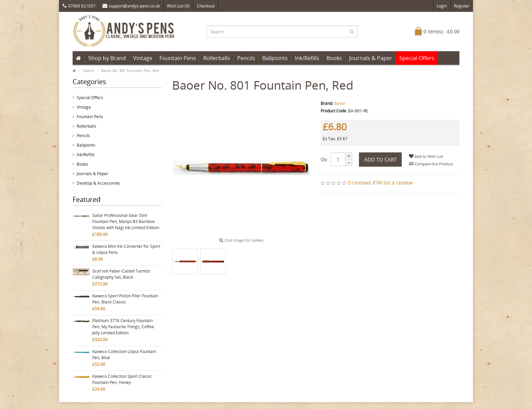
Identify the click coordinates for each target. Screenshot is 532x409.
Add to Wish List (426, 156)
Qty (324, 159)
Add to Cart (380, 160)
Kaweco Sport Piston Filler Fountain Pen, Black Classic (125, 299)
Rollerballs (217, 58)
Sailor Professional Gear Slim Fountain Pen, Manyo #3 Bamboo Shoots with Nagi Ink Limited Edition (126, 221)
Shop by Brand (107, 58)
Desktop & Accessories (98, 183)
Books (334, 58)
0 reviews (360, 183)
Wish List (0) (178, 6)
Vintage (143, 58)
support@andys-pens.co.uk (131, 6)
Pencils (246, 58)
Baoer (340, 103)
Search (89, 70)
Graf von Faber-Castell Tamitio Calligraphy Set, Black (121, 274)
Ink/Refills (307, 58)
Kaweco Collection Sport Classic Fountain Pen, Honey (122, 379)
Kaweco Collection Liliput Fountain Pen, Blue (124, 355)
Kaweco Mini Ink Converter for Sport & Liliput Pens (126, 249)
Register (462, 6)
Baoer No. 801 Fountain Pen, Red (130, 70)
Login (442, 6)
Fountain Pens (178, 58)
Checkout (206, 6)
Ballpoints (275, 58)
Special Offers (417, 58)
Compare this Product (431, 164)
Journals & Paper (371, 58)
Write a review (394, 183)
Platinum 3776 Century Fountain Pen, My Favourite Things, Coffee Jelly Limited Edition (123, 327)
